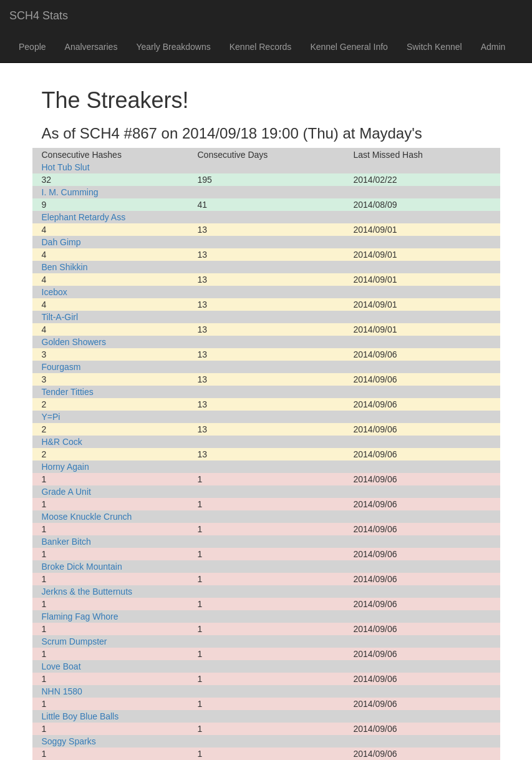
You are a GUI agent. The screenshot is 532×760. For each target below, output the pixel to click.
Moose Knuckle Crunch (87, 517)
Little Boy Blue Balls (80, 716)
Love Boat (61, 666)
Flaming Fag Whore (80, 616)
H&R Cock (62, 442)
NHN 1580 (62, 691)
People (32, 47)
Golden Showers (74, 342)
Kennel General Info (349, 47)
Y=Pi (51, 417)
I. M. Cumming (70, 192)
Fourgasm (61, 367)
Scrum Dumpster (75, 641)
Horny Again (65, 467)
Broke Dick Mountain (82, 567)
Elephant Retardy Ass (84, 217)
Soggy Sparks (69, 741)
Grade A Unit (66, 492)
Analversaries (91, 47)
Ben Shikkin (65, 267)
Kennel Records (261, 47)
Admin (493, 47)
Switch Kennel (434, 47)
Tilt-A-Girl (60, 317)
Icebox (55, 292)
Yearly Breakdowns (173, 47)
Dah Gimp (61, 242)
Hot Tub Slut (66, 167)
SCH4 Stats (39, 16)
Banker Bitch (66, 542)
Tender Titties (68, 392)
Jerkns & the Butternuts (87, 592)
